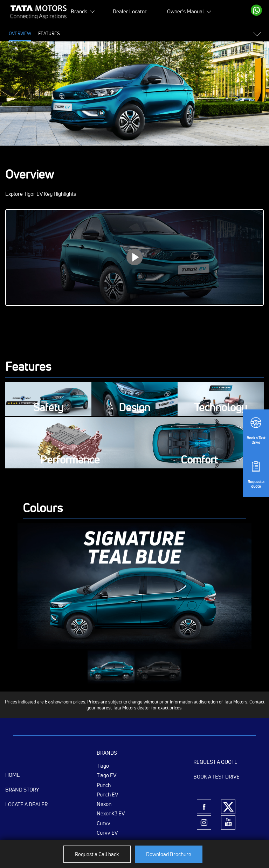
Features (49, 33)
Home (13, 775)
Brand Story (22, 790)
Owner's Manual (185, 11)
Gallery (136, 33)
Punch (104, 785)
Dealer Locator (130, 11)
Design (134, 408)
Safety (48, 408)
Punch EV (107, 794)
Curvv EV (107, 833)
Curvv (104, 823)
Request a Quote (215, 762)
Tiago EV (106, 775)
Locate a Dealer (26, 804)
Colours (163, 33)
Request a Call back (97, 854)
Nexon (104, 804)
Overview (20, 33)
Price (73, 33)
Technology (221, 408)
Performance (70, 460)
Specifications (103, 33)
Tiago (103, 766)
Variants (190, 33)
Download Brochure (169, 854)
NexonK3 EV (111, 813)
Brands (79, 11)
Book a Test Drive (216, 777)
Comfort (199, 460)
